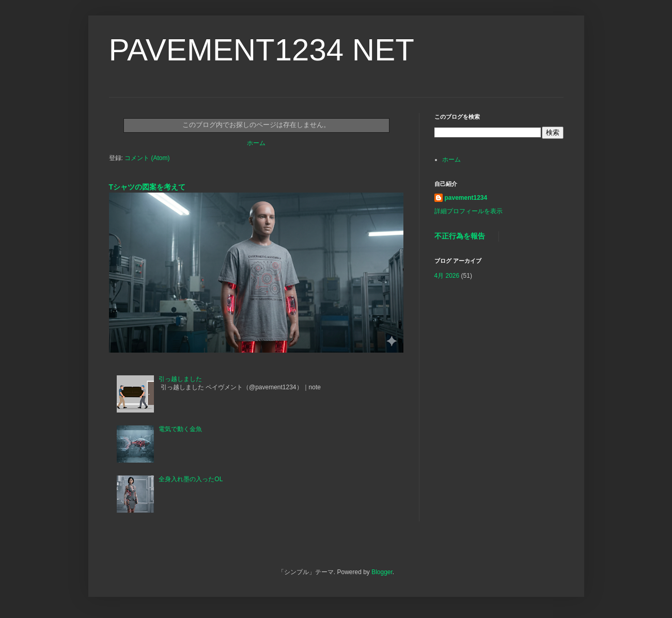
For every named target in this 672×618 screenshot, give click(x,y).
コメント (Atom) (147, 158)
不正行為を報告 (460, 236)
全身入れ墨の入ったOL (191, 479)
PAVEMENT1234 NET (262, 50)
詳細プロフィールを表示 (468, 211)
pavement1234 (466, 198)
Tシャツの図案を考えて (151, 187)
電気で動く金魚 (180, 429)
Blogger (382, 572)
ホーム (256, 143)
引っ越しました (180, 379)
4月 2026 (447, 276)
